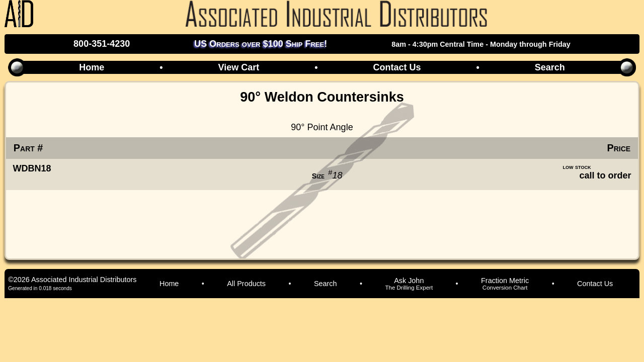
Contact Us (397, 67)
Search (550, 67)
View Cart (238, 67)
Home (92, 67)
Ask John (409, 284)
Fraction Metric (505, 284)
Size (318, 176)
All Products (246, 284)
